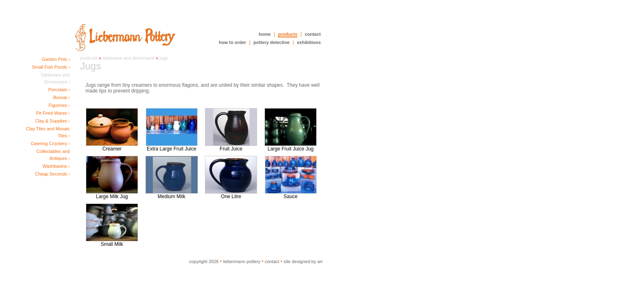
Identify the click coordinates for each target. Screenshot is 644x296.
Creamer (112, 147)
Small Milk (112, 242)
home (265, 34)
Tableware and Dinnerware (128, 58)
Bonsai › (62, 97)
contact (313, 34)
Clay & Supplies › (53, 121)
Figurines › (59, 105)
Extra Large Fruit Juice (172, 147)
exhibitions (309, 42)
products (288, 34)
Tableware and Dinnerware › (55, 78)
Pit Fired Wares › (53, 113)
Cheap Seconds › (52, 174)
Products (89, 58)
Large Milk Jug (112, 194)
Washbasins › (56, 166)
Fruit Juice (231, 147)
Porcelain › (59, 90)
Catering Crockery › (50, 143)
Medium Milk (172, 194)
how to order (233, 42)
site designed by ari (303, 261)
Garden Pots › (56, 59)
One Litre (231, 194)
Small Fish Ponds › (51, 67)
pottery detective (271, 42)
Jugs (163, 58)
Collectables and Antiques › (53, 155)
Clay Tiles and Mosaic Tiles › (48, 132)
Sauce (291, 194)
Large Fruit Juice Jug (291, 147)
